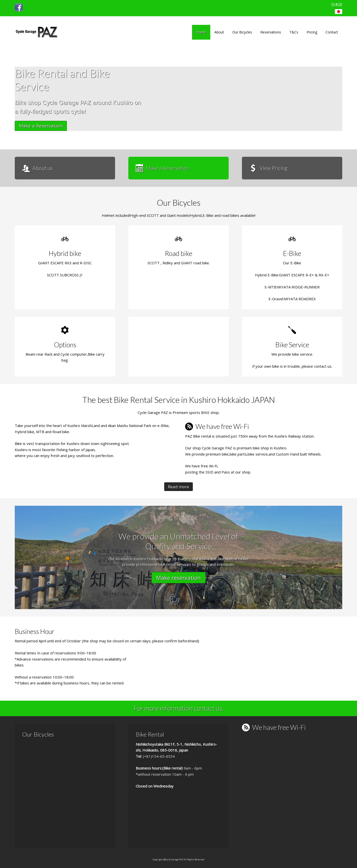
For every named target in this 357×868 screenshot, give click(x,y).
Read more (178, 487)
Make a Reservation (41, 126)
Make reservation (178, 578)
